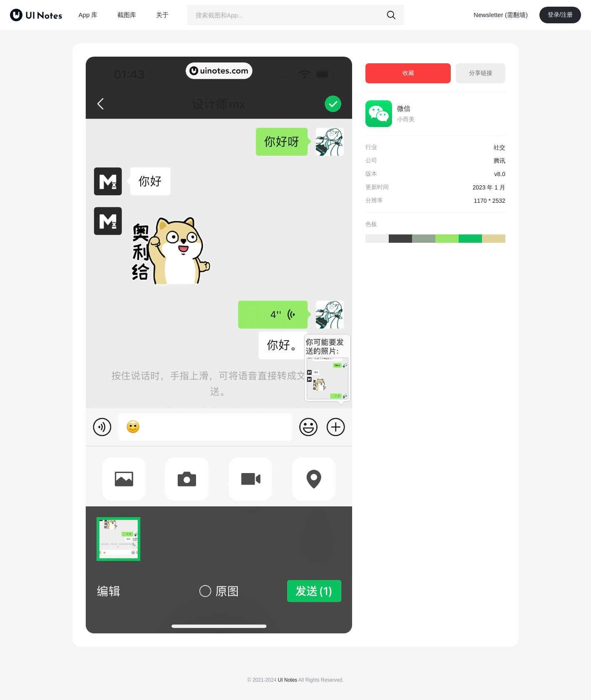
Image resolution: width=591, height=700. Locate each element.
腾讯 (499, 161)
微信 (404, 108)
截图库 (127, 15)
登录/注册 (560, 15)
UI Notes (287, 680)
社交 (499, 147)
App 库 (88, 15)
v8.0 (500, 174)
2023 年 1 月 (489, 187)
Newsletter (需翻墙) (501, 15)
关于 (162, 15)
